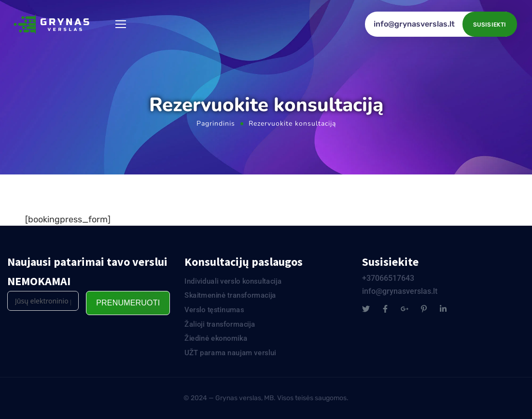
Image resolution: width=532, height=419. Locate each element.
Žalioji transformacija (220, 324)
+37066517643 (388, 278)
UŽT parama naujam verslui (230, 353)
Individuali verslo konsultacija (233, 281)
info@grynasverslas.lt (414, 24)
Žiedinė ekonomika (216, 338)
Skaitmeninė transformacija (230, 295)
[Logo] (53, 24)
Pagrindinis (216, 123)
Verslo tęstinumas (214, 310)
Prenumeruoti (128, 303)
